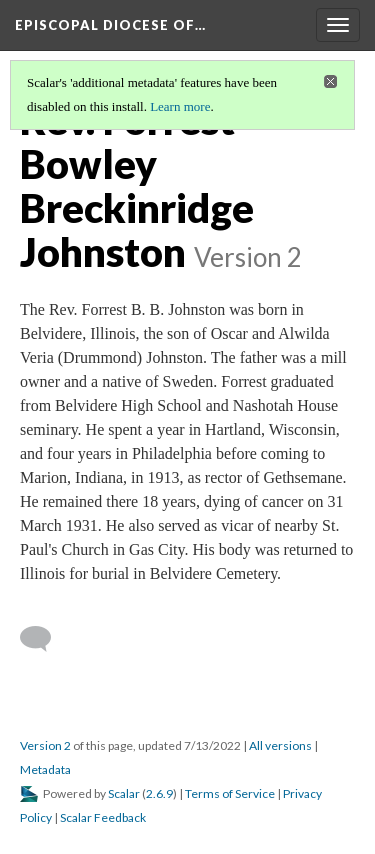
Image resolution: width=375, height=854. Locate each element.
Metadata (45, 769)
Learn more (180, 106)
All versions (280, 745)
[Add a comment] (44, 639)
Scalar (124, 793)
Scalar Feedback (103, 817)
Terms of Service (230, 793)
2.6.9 (159, 793)
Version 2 (45, 745)
